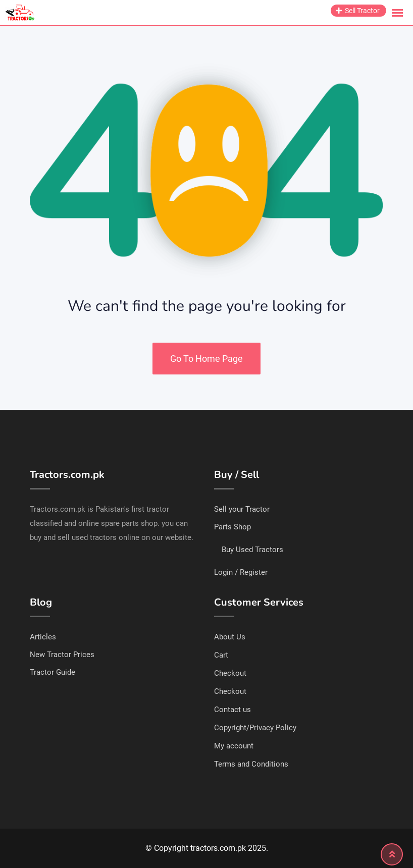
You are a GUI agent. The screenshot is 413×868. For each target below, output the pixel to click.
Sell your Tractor (242, 509)
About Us (230, 637)
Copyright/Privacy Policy (255, 728)
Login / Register (241, 572)
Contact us (233, 710)
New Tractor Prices (62, 655)
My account (234, 746)
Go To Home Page (206, 359)
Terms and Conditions (251, 764)
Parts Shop (233, 527)
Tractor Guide (53, 672)
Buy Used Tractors (252, 550)
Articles (43, 637)
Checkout (230, 673)
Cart (221, 655)
